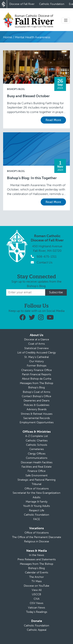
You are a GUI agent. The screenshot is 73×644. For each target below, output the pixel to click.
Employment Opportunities (37, 422)
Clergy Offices (37, 454)
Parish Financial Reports (36, 374)
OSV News (36, 603)
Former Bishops (37, 366)
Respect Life (37, 510)
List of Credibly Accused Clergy (37, 353)
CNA (37, 599)
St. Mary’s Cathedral (36, 357)
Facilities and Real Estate (37, 467)
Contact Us (44, 262)
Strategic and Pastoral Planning (36, 480)
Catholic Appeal (37, 630)
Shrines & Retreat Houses (37, 414)
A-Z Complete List (37, 436)
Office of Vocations (37, 489)
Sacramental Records (37, 418)
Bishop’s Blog (36, 387)
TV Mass (37, 581)
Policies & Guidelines (36, 405)
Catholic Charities (37, 441)
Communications (37, 458)
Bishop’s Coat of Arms (36, 392)
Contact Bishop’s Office (36, 396)
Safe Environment (36, 475)
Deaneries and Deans (36, 401)
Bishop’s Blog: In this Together (32, 178)
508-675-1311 (47, 257)
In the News (36, 555)
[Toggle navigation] (66, 20)
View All (37, 590)
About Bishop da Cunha (37, 379)
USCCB (36, 594)
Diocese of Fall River (22, 4)
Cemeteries (37, 449)
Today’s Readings (37, 612)
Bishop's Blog (16, 89)
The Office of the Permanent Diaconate (37, 537)
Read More (53, 120)
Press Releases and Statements (37, 559)
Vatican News (36, 608)
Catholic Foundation (52, 4)
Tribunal (36, 484)
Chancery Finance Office (36, 370)
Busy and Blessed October (28, 96)
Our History (36, 361)
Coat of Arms (36, 344)
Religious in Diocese (37, 541)
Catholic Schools (37, 445)
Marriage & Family (37, 502)
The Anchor (36, 577)
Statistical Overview (36, 348)
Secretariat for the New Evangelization (36, 493)
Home (8, 37)
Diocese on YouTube (36, 586)
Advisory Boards (37, 409)
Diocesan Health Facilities (37, 462)
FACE (37, 519)
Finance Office (37, 471)
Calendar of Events (36, 572)
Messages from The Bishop (36, 383)
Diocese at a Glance (37, 339)
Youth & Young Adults (36, 506)
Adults (36, 497)
